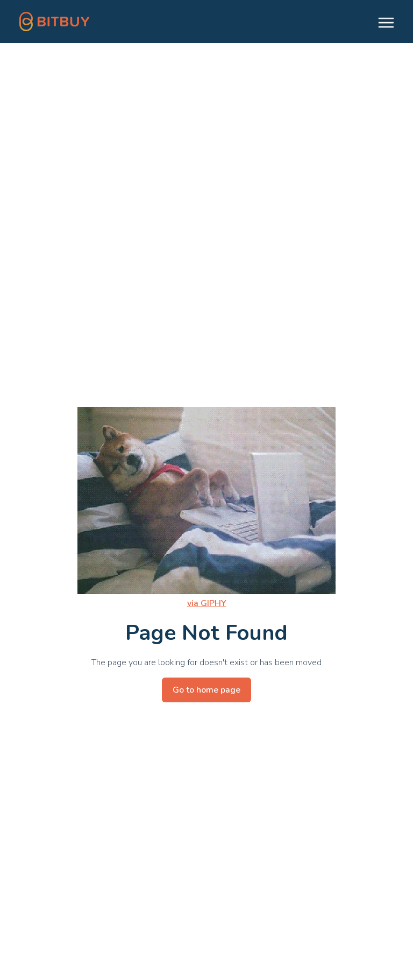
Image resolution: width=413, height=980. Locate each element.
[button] (381, 22)
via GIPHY (207, 603)
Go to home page (206, 690)
